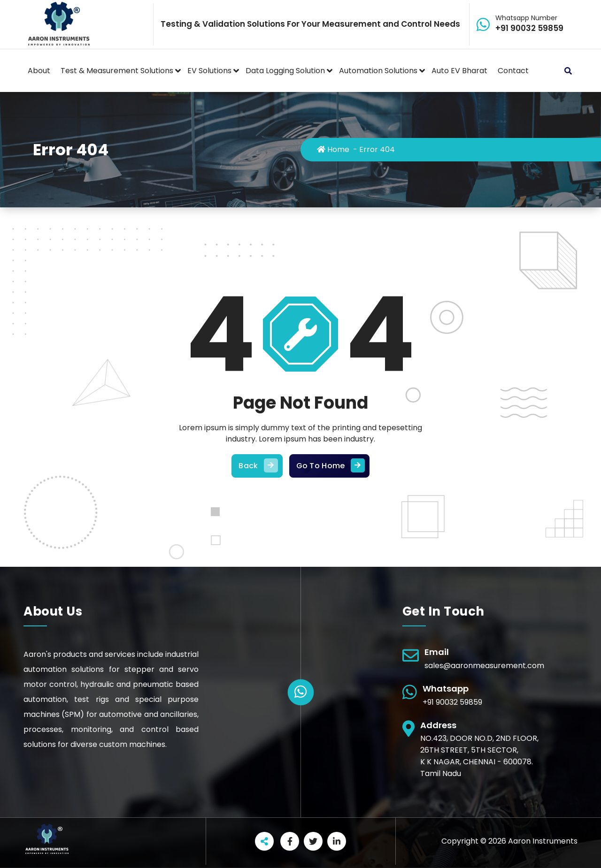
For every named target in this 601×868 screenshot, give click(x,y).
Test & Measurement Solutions (117, 71)
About (39, 71)
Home (333, 149)
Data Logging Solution (285, 71)
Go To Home (329, 466)
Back (257, 466)
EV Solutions (209, 71)
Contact (513, 71)
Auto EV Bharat (459, 71)
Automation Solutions (378, 71)
